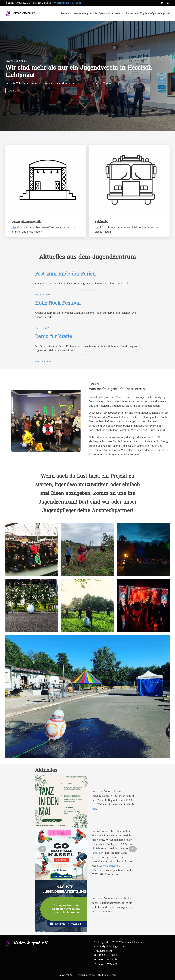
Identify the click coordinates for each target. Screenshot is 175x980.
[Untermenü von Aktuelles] (118, 13)
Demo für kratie (53, 337)
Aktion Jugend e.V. (24, 13)
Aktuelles (46, 771)
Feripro (96, 853)
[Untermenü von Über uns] (65, 13)
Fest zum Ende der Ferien (65, 274)
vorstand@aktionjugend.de (69, 3)
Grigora (112, 975)
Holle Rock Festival (58, 304)
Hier (14, 227)
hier (94, 809)
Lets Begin (14, 91)
